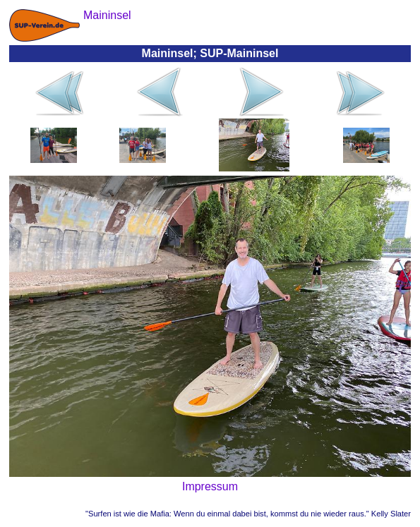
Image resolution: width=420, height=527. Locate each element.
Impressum (210, 486)
